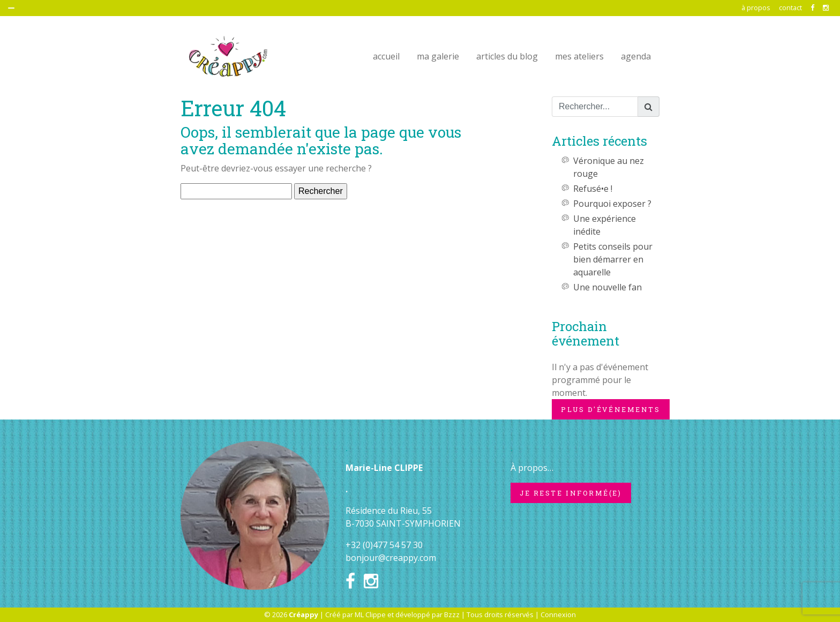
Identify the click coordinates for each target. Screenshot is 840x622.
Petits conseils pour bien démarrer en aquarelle (613, 259)
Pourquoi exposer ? (612, 204)
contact (790, 8)
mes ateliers (579, 56)
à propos (756, 8)
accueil (386, 56)
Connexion (558, 614)
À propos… (532, 468)
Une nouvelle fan (607, 287)
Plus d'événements (611, 409)
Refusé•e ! (593, 189)
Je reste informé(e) (571, 493)
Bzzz (452, 614)
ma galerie (438, 56)
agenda (636, 56)
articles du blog (507, 56)
